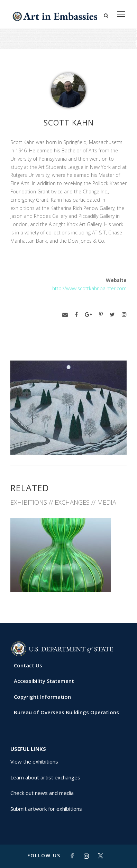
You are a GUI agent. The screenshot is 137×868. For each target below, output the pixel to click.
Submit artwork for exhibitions (46, 809)
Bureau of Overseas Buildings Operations (66, 712)
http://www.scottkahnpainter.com (89, 288)
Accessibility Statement (44, 681)
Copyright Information (42, 697)
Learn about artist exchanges (45, 777)
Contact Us (28, 665)
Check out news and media (42, 793)
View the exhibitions (34, 761)
